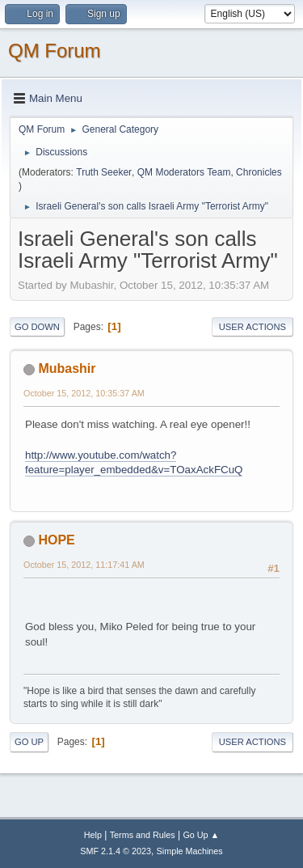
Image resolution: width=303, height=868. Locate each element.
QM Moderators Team (184, 172)
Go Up (29, 742)
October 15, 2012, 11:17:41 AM (84, 565)
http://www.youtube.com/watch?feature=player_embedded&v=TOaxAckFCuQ (134, 463)
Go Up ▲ (201, 835)
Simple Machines (190, 851)
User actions (253, 327)
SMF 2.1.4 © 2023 (116, 851)
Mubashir (67, 368)
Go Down (37, 327)
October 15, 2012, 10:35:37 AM (84, 393)
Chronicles (259, 172)
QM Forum (55, 51)
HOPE (56, 540)
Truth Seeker (104, 172)
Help (93, 835)
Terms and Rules (143, 835)
